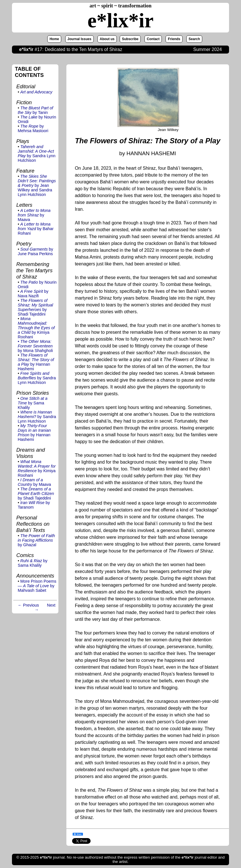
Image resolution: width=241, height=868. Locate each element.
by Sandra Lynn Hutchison (36, 153)
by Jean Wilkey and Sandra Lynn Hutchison (37, 185)
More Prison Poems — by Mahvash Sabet (37, 586)
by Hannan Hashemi (36, 362)
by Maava (34, 215)
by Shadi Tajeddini (35, 307)
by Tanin (35, 110)
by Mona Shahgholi (35, 346)
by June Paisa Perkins (35, 251)
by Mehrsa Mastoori (33, 128)
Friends (174, 39)
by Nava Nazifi (33, 294)
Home (54, 39)
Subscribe (130, 39)
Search (194, 39)
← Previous (28, 605)
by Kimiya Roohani (36, 328)
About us (107, 39)
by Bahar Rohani (36, 229)
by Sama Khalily (32, 403)
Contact (153, 39)
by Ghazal (36, 540)
